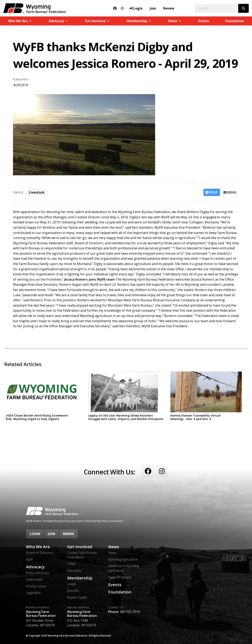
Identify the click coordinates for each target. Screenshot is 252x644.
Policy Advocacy (37, 573)
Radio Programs (120, 577)
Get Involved (80, 547)
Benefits (73, 591)
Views (112, 553)
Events (204, 21)
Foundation (120, 592)
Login (35, 534)
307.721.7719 (130, 612)
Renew (169, 8)
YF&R (71, 564)
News (114, 547)
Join (153, 8)
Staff (29, 559)
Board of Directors (40, 553)
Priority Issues (36, 586)
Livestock (37, 192)
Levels (72, 584)
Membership (80, 578)
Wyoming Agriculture (123, 559)
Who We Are (38, 547)
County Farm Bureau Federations (82, 555)
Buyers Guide (77, 597)
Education (74, 571)
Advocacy (35, 567)
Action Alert (34, 579)
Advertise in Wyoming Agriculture (123, 568)
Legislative (33, 593)
